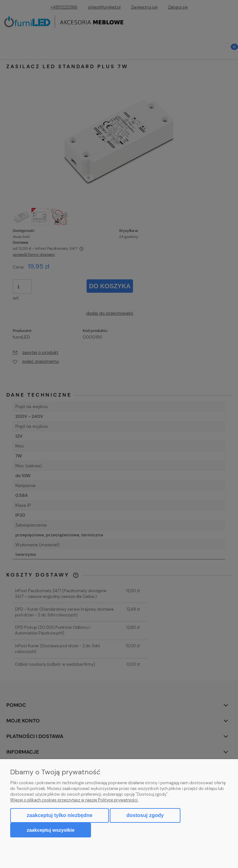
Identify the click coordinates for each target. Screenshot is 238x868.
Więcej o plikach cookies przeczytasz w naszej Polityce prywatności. (74, 800)
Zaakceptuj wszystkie (51, 830)
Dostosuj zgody (145, 815)
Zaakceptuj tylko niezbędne (59, 815)
